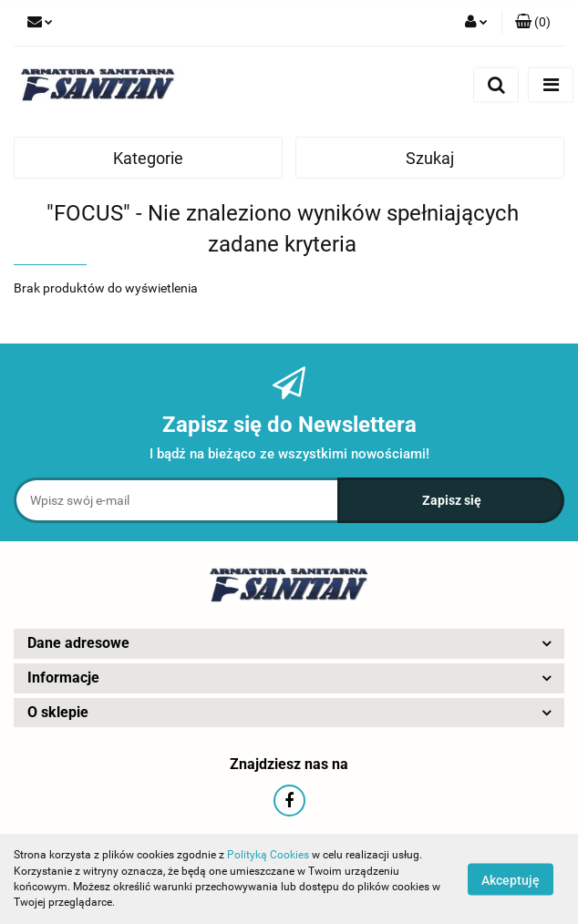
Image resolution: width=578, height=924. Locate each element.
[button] (533, 23)
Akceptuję (511, 879)
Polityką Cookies (268, 855)
